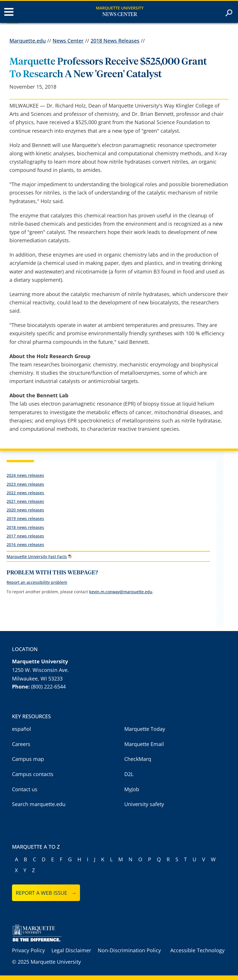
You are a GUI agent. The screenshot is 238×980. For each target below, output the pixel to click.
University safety (144, 804)
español (22, 729)
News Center (120, 15)
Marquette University (120, 8)
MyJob (132, 789)
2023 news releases (25, 484)
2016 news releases (25, 544)
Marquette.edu (28, 41)
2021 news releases (25, 501)
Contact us (25, 789)
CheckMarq (138, 759)
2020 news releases (25, 510)
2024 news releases (25, 475)
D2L (129, 774)
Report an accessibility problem (37, 582)
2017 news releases (25, 536)
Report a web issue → (46, 893)
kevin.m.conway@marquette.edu (121, 592)
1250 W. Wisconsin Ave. (40, 670)
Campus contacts (33, 774)
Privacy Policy (28, 950)
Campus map (28, 759)
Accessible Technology (197, 950)
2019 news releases (25, 518)
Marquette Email (144, 744)
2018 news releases (25, 527)
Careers (21, 744)
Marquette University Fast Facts (37, 557)
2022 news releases (25, 493)
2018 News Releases (115, 41)
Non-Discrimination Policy (129, 950)
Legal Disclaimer (71, 950)
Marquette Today (145, 729)
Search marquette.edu (39, 804)
